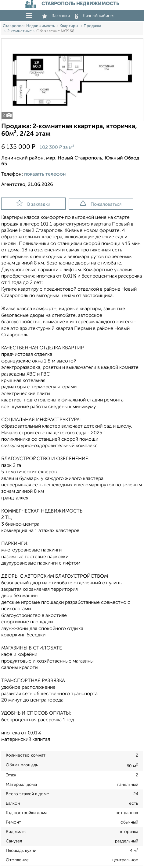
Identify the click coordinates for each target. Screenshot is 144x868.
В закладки (33, 203)
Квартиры (69, 26)
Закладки (56, 16)
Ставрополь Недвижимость (29, 26)
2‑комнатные (20, 31)
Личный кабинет (95, 16)
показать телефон (45, 174)
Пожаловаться (101, 204)
